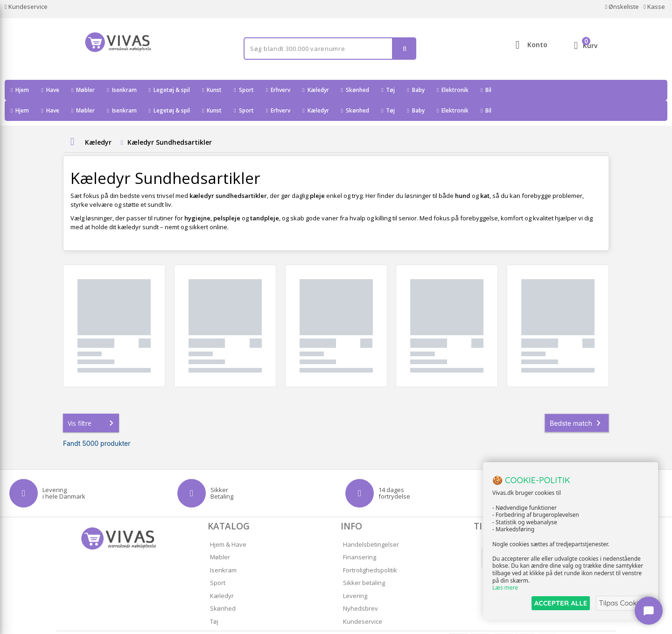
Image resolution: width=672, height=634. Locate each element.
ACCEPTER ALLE (558, 603)
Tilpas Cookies (622, 603)
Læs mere (505, 588)
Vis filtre (92, 402)
